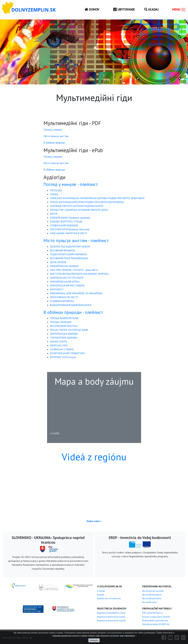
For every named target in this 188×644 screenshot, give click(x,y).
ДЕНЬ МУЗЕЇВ (58, 262)
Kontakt (101, 595)
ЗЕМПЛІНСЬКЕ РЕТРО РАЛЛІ (67, 278)
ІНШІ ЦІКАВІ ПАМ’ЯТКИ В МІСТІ (69, 233)
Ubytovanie (124, 9)
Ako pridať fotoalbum (152, 595)
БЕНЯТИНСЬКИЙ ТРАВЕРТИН (67, 353)
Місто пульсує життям (56, 136)
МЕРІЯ (54, 214)
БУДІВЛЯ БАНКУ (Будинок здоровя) (70, 218)
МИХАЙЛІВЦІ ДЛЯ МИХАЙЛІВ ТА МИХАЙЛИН (76, 293)
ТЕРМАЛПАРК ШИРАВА (64, 338)
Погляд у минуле (53, 130)
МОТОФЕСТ (57, 289)
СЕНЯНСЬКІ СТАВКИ (62, 349)
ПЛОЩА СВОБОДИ (61, 322)
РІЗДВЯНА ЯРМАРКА (62, 301)
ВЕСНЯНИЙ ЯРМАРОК (63, 250)
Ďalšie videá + (94, 521)
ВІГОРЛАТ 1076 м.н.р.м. (63, 357)
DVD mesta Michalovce (153, 613)
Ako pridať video (150, 602)
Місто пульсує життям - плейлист (76, 240)
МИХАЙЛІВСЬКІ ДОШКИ (64, 266)
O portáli (101, 591)
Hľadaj (151, 9)
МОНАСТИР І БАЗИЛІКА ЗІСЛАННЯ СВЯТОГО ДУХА (79, 210)
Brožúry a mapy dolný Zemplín (156, 617)
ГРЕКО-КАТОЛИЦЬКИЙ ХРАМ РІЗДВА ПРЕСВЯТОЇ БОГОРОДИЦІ (87, 202)
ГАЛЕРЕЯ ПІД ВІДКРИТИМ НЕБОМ (70, 246)
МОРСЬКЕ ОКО (59, 345)
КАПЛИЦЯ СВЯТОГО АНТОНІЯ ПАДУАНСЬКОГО (77, 206)
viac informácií (127, 636)
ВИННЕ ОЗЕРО (59, 341)
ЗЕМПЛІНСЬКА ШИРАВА (64, 334)
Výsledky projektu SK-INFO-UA (156, 624)
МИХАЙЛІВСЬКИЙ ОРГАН (65, 282)
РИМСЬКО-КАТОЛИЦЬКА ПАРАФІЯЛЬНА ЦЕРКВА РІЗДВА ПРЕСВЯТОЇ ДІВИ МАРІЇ (97, 198)
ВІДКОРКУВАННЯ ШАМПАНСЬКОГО (71, 305)
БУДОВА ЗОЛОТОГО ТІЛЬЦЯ (66, 221)
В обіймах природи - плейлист (73, 312)
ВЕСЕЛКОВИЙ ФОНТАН (64, 326)
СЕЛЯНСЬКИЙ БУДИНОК (64, 225)
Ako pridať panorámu (152, 598)
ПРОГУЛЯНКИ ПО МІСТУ (64, 297)
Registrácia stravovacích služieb (111, 621)
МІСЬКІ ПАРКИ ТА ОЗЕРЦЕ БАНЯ (69, 330)
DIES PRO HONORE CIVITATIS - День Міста (74, 270)
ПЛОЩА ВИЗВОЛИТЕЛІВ (64, 318)
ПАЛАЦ (54, 194)
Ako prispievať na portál (153, 591)
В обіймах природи (54, 143)
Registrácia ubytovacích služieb (111, 617)
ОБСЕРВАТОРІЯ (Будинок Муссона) (70, 229)
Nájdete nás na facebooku (109, 598)
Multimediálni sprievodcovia (155, 621)
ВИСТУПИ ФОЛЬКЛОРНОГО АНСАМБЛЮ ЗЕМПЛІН (79, 274)
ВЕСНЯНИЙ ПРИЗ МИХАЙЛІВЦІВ (69, 258)
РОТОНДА (56, 190)
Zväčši (54, 433)
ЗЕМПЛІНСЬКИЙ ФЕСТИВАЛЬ (67, 285)
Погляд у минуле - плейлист (71, 184)
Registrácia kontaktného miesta (111, 613)
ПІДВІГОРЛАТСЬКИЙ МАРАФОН (68, 254)
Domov (92, 9)
